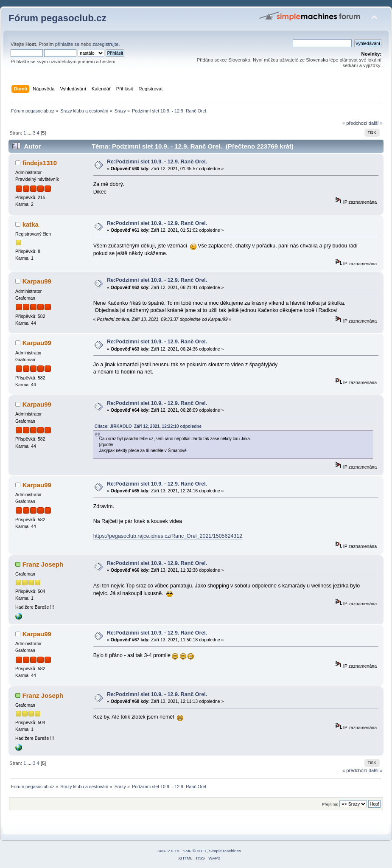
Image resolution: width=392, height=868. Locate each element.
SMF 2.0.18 (168, 851)
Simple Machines (225, 851)
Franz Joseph (43, 564)
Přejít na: (330, 804)
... (30, 133)
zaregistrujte (105, 44)
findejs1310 (40, 163)
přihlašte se (67, 44)
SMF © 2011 (195, 851)
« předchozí (355, 123)
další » (376, 123)
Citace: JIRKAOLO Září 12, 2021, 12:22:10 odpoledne (148, 426)
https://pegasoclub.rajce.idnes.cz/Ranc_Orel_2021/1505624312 (168, 536)
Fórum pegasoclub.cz (57, 18)
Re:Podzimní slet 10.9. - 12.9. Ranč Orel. (157, 162)
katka (31, 224)
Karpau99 (37, 281)
